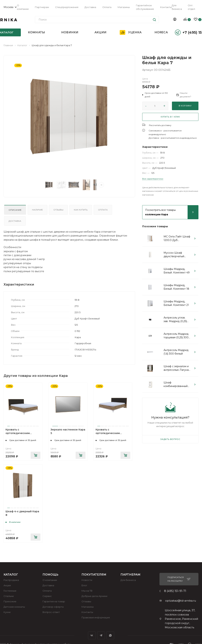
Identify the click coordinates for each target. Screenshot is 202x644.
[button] (158, 95)
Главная (8, 45)
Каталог (22, 45)
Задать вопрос (170, 439)
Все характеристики (153, 179)
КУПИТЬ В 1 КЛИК (170, 117)
